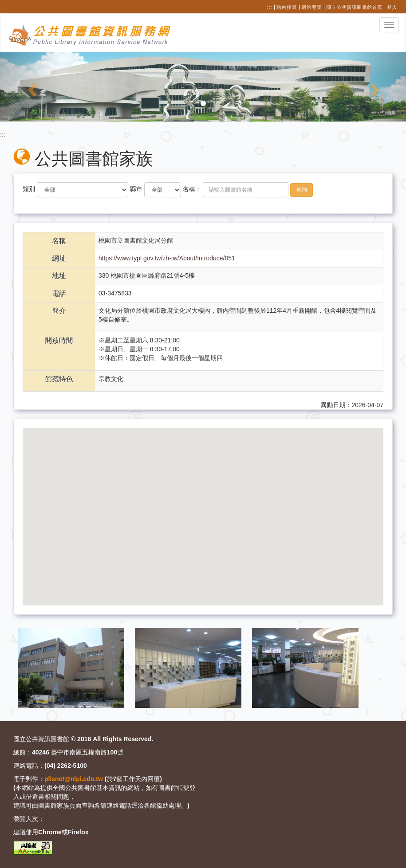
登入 (392, 7)
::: (270, 7)
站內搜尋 (287, 7)
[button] (30, 87)
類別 (29, 189)
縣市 (136, 189)
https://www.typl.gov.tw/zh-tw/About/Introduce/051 (167, 258)
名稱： (192, 189)
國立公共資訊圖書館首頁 (355, 7)
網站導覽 (312, 7)
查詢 (302, 190)
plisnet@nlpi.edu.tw (74, 779)
